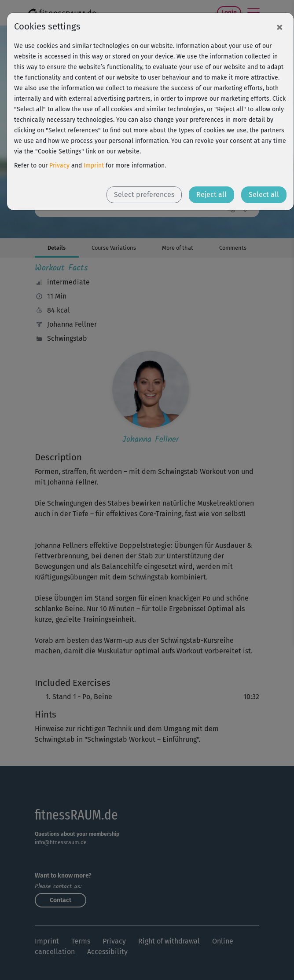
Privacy (59, 166)
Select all (264, 195)
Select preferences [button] (144, 195)
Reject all (211, 195)
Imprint (94, 166)
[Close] (279, 27)
